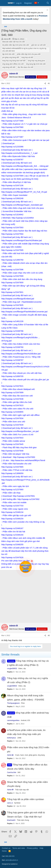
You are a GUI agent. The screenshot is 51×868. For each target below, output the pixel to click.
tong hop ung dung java (36, 61)
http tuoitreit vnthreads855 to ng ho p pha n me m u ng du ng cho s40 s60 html (24, 50)
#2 (49, 635)
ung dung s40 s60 (9, 67)
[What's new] (42, 3)
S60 (19, 772)
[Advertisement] (26, 596)
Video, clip (22, 669)
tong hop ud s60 (27, 57)
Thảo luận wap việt (22, 790)
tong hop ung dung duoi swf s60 (14, 61)
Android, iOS (25, 720)
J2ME (19, 738)
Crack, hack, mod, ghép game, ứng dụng (30, 755)
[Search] (48, 3)
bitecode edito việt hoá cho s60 (14, 42)
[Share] (45, 83)
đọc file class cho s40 (25, 67)
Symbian (17, 803)
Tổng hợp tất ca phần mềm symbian (26, 799)
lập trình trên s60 (8, 54)
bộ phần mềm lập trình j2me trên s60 (16, 45)
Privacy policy (32, 848)
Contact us (6, 848)
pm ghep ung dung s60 (11, 57)
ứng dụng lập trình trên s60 (36, 64)
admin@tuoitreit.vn (12, 860)
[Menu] (4, 3)
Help (42, 848)
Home (4, 851)
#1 (49, 83)
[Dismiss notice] (47, 10)
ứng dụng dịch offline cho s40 (13, 64)
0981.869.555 (10, 856)
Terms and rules (19, 848)
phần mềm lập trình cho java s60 (29, 54)
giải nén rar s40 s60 (38, 45)
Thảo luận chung (23, 820)
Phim (23, 703)
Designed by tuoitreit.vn (10, 864)
